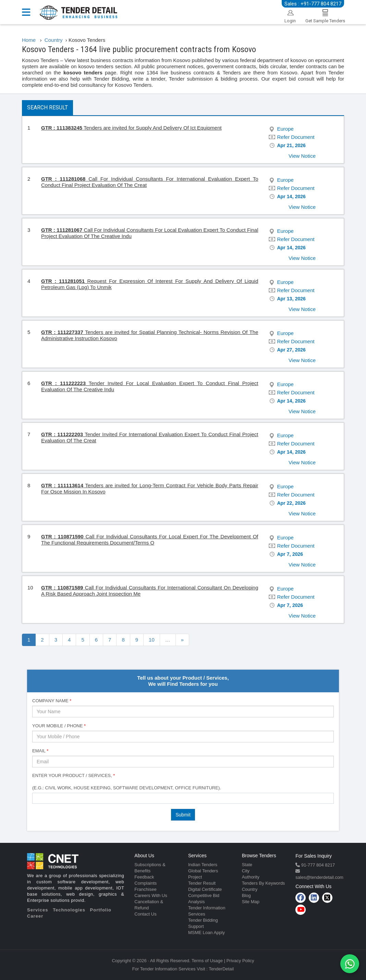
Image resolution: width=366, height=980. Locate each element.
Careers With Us (151, 895)
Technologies (69, 910)
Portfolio (101, 910)
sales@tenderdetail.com (319, 877)
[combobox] (183, 798)
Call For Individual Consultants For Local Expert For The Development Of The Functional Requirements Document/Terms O (150, 540)
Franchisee (145, 889)
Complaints (145, 883)
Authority (251, 877)
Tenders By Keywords (264, 883)
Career (35, 916)
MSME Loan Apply (206, 933)
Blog (246, 895)
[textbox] (36, 798)
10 (152, 640)
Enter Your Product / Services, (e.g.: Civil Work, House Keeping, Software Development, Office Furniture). (127, 782)
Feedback (144, 877)
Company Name (52, 701)
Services (38, 910)
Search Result (47, 107)
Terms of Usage (207, 961)
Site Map (251, 902)
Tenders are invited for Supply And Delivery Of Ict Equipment (131, 128)
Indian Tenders (203, 865)
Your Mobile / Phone (59, 726)
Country (250, 889)
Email (40, 751)
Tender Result (202, 883)
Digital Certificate (205, 889)
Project (195, 877)
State (247, 865)
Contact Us (145, 914)
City (246, 871)
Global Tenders (203, 871)
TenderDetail (221, 969)
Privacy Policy (240, 961)
